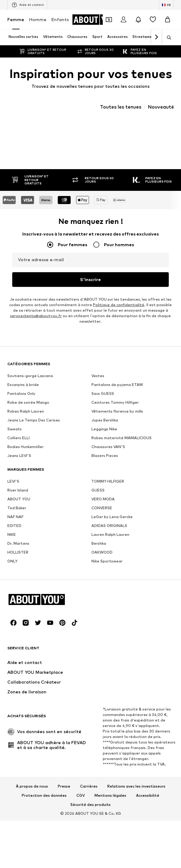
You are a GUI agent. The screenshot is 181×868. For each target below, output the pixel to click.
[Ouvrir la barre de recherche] (167, 38)
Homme (38, 19)
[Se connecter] (124, 20)
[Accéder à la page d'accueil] (97, 20)
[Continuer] (156, 37)
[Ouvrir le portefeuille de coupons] (109, 20)
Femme (16, 19)
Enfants (60, 19)
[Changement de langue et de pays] (166, 5)
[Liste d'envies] (153, 20)
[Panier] (168, 20)
